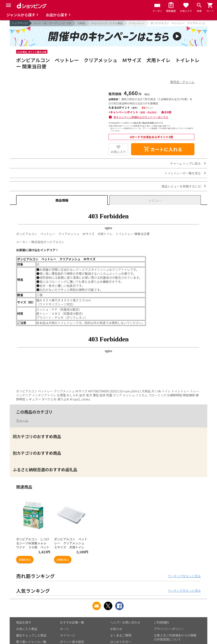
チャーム (22, 420)
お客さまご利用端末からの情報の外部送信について (175, 637)
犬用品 (81, 23)
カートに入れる (163, 149)
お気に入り (118, 152)
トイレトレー (137, 23)
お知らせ (116, 629)
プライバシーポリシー (169, 629)
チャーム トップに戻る (185, 163)
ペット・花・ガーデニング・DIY (52, 23)
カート (64, 629)
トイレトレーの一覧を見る (183, 173)
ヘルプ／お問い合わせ (125, 622)
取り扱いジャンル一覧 (31, 642)
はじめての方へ (121, 642)
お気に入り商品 (27, 629)
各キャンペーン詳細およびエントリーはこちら (141, 117)
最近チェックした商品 (31, 635)
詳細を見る (25, 560)
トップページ (20, 23)
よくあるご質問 (121, 635)
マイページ (67, 635)
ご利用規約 (161, 622)
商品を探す (24, 622)
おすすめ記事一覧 (72, 622)
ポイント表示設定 (72, 642)
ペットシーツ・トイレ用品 (107, 23)
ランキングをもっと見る (184, 576)
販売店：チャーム (182, 82)
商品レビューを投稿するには (181, 186)
